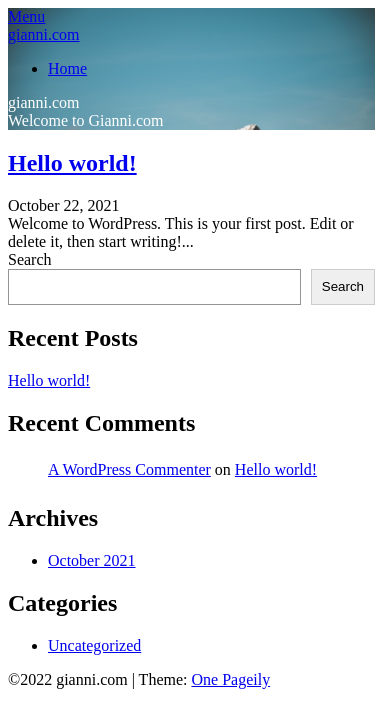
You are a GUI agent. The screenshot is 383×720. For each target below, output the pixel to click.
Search (30, 259)
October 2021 (92, 560)
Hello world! (72, 163)
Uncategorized (94, 645)
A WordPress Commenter (129, 469)
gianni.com (44, 34)
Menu (26, 16)
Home (67, 68)
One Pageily (230, 679)
